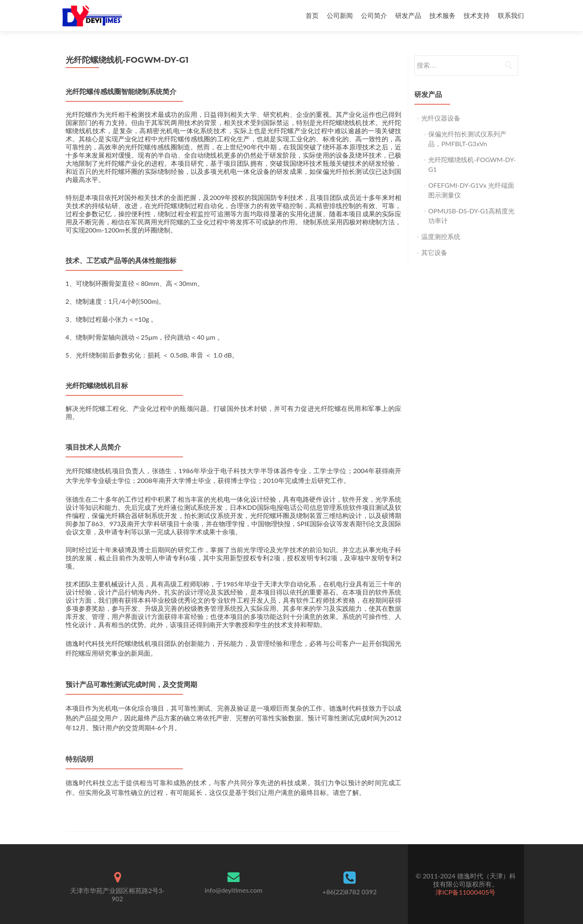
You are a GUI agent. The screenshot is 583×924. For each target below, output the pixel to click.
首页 (312, 15)
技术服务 (442, 15)
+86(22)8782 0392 (349, 892)
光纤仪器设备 (441, 118)
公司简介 (374, 15)
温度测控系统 (441, 236)
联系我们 (511, 15)
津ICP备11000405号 (465, 892)
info (233, 890)
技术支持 (477, 15)
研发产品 (408, 15)
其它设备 (434, 252)
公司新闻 (340, 15)
